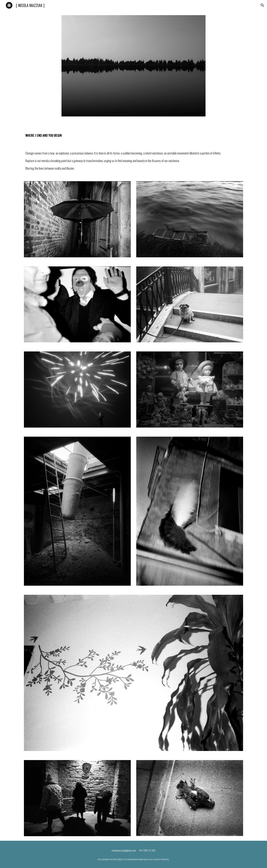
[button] (262, 5)
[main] (87, 133)
